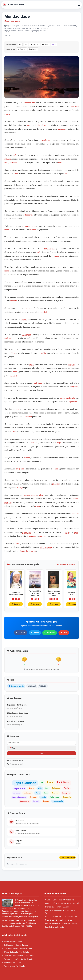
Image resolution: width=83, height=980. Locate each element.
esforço (20, 487)
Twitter (35, 633)
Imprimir (34, 44)
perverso (48, 547)
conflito (43, 353)
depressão (27, 334)
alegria (60, 443)
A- (26, 44)
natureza (61, 129)
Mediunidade (54, 797)
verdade (68, 174)
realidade (44, 312)
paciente (8, 338)
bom (17, 409)
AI (54, 44)
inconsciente (30, 103)
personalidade (45, 140)
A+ (20, 44)
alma (18, 544)
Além (38, 506)
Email (64, 633)
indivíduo (38, 383)
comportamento (11, 162)
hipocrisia (29, 215)
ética (60, 162)
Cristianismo (25, 801)
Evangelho (24, 551)
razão (15, 155)
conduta (13, 301)
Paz (47, 788)
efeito (12, 353)
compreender (50, 248)
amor (29, 125)
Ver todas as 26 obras (66, 564)
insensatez (27, 532)
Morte (38, 793)
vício (42, 547)
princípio (56, 484)
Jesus (34, 551)
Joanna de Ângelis (12, 21)
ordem (7, 114)
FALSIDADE (32, 686)
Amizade (36, 801)
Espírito (46, 801)
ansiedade (28, 416)
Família (67, 788)
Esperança (19, 788)
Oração (43, 797)
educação (75, 107)
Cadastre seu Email (15, 761)
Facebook (21, 633)
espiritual (8, 502)
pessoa (63, 398)
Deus (46, 793)
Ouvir (45, 44)
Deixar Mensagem (67, 857)
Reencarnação (58, 801)
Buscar (42, 753)
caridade (43, 536)
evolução (55, 256)
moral (32, 364)
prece (76, 532)
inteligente (70, 398)
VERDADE (43, 686)
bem (14, 431)
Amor (50, 782)
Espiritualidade (25, 783)
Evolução (33, 797)
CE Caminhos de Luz (14, 5)
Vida (40, 788)
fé (42, 782)
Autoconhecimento (19, 797)
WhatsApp (50, 633)
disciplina (42, 125)
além (41, 495)
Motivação (28, 793)
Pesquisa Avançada (15, 764)
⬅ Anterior (22, 49)
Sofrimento (67, 797)
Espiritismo (63, 782)
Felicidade (56, 788)
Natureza (55, 793)
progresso (74, 387)
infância (8, 159)
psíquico (75, 514)
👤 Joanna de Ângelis (16, 686)
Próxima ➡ (33, 49)
